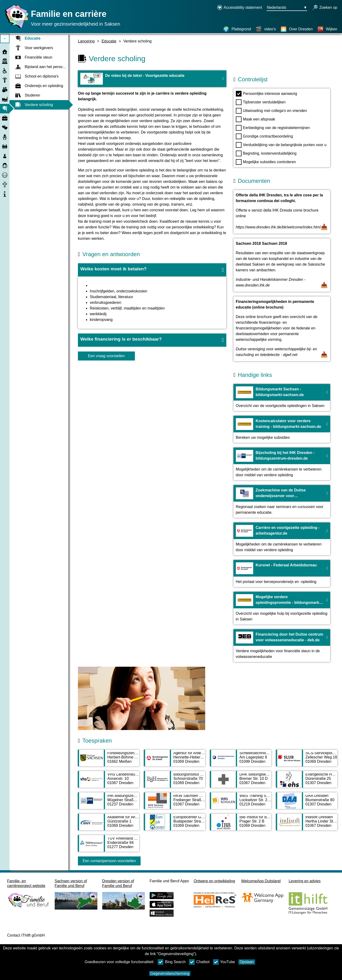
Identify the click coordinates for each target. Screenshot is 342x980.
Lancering (86, 41)
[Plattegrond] (237, 29)
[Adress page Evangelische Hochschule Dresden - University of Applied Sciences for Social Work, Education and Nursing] (307, 782)
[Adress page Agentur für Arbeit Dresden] (175, 760)
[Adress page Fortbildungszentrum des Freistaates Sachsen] (109, 760)
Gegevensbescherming (170, 973)
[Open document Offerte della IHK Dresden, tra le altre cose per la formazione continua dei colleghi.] (282, 212)
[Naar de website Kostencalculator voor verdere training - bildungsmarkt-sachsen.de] (282, 429)
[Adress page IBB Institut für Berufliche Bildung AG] (241, 824)
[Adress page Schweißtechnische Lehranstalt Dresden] (241, 760)
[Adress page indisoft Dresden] (307, 824)
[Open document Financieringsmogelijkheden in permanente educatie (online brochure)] (282, 329)
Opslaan (247, 962)
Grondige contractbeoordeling (264, 136)
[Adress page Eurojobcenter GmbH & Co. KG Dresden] (175, 824)
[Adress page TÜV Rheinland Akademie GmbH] (109, 846)
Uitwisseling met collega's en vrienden (271, 111)
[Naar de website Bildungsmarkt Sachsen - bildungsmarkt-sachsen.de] (282, 398)
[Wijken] (327, 29)
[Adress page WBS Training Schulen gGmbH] (241, 803)
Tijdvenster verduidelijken (261, 102)
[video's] (266, 29)
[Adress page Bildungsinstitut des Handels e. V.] (175, 782)
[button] (152, 270)
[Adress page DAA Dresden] (307, 803)
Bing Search (172, 962)
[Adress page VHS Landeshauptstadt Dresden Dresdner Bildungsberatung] (109, 782)
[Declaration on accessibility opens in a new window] (240, 8)
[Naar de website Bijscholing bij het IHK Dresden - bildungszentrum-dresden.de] (282, 464)
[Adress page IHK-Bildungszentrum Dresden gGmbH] (109, 803)
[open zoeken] (325, 8)
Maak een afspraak (256, 119)
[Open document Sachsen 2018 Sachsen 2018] (282, 265)
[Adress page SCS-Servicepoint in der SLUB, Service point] (307, 760)
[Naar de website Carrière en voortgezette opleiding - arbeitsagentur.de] (282, 539)
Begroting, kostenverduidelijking (266, 153)
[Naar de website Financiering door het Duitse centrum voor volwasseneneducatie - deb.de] (282, 646)
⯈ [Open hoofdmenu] (5, 39)
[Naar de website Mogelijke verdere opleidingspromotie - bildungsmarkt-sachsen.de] (282, 608)
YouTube (224, 962)
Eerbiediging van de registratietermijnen (273, 128)
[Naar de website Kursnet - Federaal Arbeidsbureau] (282, 573)
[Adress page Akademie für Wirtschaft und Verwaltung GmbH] (109, 824)
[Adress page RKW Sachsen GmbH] (175, 803)
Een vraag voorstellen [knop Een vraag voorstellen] (107, 356)
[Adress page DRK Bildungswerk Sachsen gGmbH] (241, 782)
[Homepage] (15, 28)
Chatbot (199, 962)
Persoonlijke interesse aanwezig (267, 94)
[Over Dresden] (297, 29)
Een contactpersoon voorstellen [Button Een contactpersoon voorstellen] (109, 861)
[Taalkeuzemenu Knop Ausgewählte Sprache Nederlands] (287, 8)
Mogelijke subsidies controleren (266, 162)
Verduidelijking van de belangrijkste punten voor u (281, 145)
